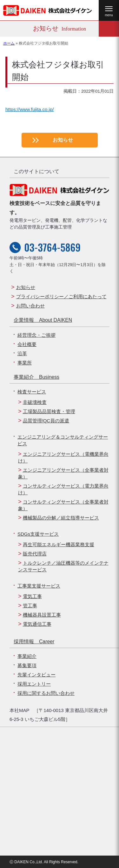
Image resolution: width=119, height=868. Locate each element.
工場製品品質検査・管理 (49, 411)
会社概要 (27, 344)
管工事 (30, 606)
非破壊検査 (35, 402)
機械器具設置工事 (42, 615)
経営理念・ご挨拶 (36, 335)
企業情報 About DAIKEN (43, 320)
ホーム (9, 43)
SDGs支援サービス (38, 534)
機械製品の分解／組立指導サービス (61, 518)
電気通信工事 (37, 624)
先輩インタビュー (36, 675)
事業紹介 (27, 656)
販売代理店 (35, 554)
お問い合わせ (30, 306)
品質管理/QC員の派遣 (46, 421)
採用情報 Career (34, 642)
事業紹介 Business (36, 377)
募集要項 (27, 665)
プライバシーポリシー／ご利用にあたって (61, 296)
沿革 (22, 353)
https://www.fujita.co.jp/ (30, 109)
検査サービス (32, 392)
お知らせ (63, 140)
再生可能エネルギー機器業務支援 (59, 544)
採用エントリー (34, 684)
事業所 (25, 363)
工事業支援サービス (39, 586)
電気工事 (32, 596)
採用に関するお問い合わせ (46, 693)
